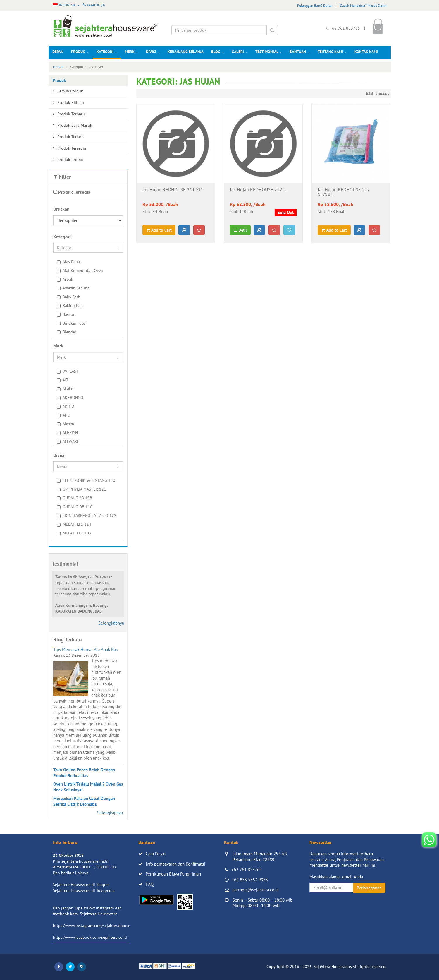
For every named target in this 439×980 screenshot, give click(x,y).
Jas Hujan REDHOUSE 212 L (258, 190)
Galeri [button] (240, 52)
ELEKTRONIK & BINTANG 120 (86, 480)
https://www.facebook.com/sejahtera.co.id (90, 937)
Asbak (65, 279)
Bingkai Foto (71, 323)
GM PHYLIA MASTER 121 (81, 489)
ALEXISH (67, 433)
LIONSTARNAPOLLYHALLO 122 (87, 515)
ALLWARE (68, 441)
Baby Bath (69, 297)
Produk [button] (80, 52)
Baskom (67, 314)
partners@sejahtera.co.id (255, 890)
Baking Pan (70, 306)
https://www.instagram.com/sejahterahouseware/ (97, 926)
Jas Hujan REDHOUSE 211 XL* (172, 190)
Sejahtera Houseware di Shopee (81, 885)
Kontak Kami (366, 52)
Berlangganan (369, 888)
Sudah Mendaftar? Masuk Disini (363, 5)
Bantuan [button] (300, 52)
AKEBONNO (70, 398)
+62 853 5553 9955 (250, 880)
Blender (67, 332)
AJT (63, 380)
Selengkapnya (111, 623)
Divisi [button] (153, 52)
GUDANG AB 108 (74, 498)
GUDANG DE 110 (75, 507)
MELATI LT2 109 (74, 533)
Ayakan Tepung (73, 288)
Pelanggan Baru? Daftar (315, 5)
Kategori (107, 52)
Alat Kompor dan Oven (80, 270)
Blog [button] (218, 52)
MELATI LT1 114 (74, 524)
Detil (240, 230)
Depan (58, 52)
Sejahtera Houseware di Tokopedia (84, 890)
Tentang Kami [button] (332, 52)
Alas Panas (69, 262)
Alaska (65, 424)
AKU (63, 415)
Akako (65, 389)
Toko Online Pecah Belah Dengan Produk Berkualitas (84, 773)
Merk (132, 52)
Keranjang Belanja (186, 52)
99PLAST (68, 371)
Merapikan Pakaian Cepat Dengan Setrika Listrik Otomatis (84, 801)
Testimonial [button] (269, 52)
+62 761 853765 (247, 870)
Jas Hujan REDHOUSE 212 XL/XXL (344, 192)
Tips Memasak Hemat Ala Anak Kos (85, 649)
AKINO (66, 406)
